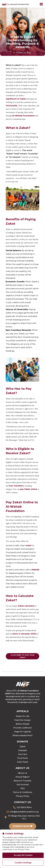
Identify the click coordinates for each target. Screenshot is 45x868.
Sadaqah (23, 750)
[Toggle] (41, 4)
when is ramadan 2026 (24, 634)
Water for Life (22, 716)
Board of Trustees (22, 781)
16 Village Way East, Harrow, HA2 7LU (24, 817)
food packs (12, 106)
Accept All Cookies (23, 855)
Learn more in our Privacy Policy (16, 849)
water (29, 545)
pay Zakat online (29, 489)
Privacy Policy (23, 796)
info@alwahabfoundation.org (24, 812)
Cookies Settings (23, 863)
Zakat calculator (26, 606)
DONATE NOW (23, 826)
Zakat (23, 747)
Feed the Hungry (22, 720)
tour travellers (16, 486)
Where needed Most (22, 735)
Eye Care (23, 754)
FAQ (22, 788)
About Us (22, 773)
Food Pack (23, 758)
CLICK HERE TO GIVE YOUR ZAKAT (23, 656)
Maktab (35, 570)
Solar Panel (22, 762)
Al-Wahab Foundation (24, 116)
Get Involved (23, 785)
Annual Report (22, 777)
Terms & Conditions (22, 792)
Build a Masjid (22, 724)
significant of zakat (16, 99)
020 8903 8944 (24, 807)
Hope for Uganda (22, 732)
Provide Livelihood (22, 728)
